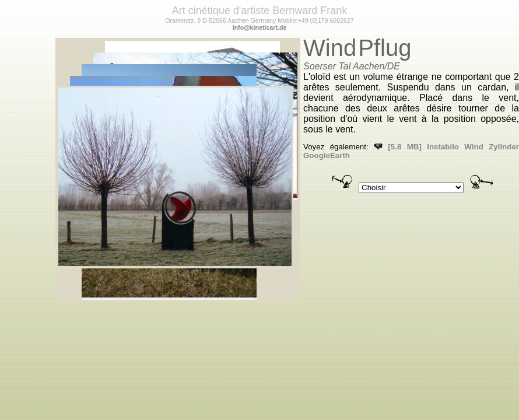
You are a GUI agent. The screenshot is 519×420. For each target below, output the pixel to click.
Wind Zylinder (492, 147)
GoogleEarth (327, 155)
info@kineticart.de (260, 27)
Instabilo (443, 147)
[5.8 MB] (398, 147)
